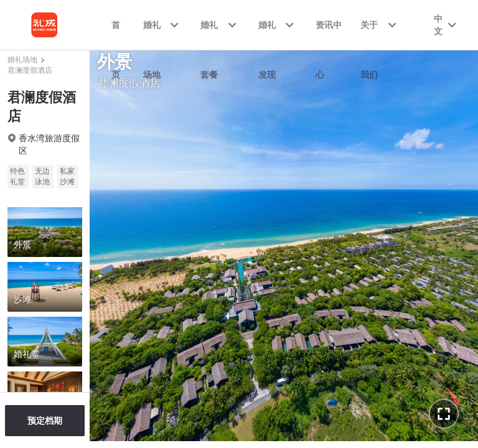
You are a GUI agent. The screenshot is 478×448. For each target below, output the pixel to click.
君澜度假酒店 (30, 70)
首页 (116, 35)
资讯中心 (329, 35)
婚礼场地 (22, 60)
